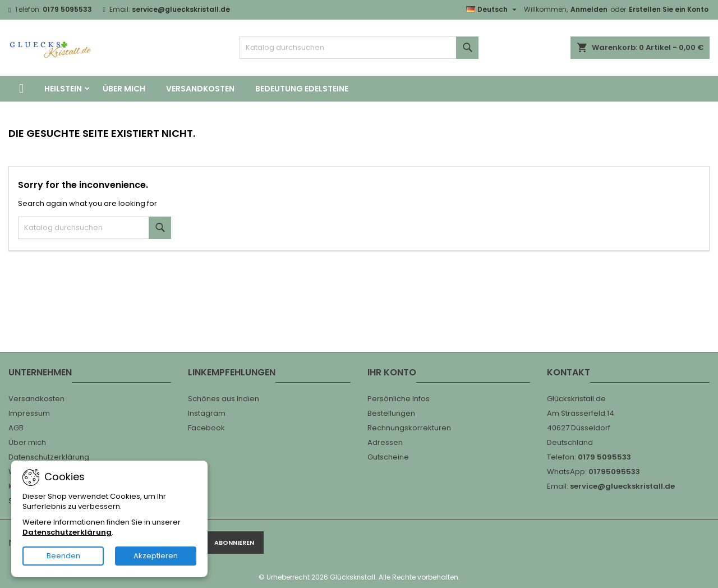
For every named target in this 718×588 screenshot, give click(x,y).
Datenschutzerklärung (49, 457)
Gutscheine (388, 457)
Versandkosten (200, 89)
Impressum (29, 413)
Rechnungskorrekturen (409, 428)
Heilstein (63, 89)
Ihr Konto (392, 372)
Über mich (124, 89)
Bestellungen (391, 413)
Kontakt (569, 372)
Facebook (206, 428)
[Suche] (359, 48)
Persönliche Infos (399, 399)
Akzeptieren (156, 556)
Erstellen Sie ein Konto (669, 9)
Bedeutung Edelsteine (302, 89)
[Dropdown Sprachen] (493, 10)
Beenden (63, 556)
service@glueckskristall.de (181, 9)
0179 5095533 (67, 9)
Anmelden (589, 9)
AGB (16, 428)
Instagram (207, 413)
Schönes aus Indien (224, 399)
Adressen (385, 442)
